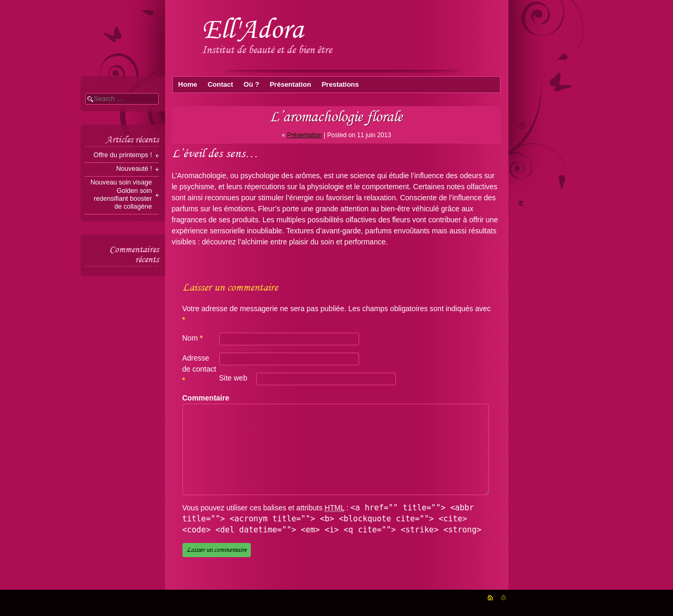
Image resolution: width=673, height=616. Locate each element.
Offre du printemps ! (123, 155)
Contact (220, 84)
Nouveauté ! (134, 169)
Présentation (290, 84)
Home (188, 84)
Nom (193, 338)
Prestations (340, 84)
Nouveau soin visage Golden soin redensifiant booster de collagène (121, 194)
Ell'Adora (253, 29)
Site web (233, 378)
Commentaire (205, 398)
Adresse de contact (200, 369)
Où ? (251, 84)
